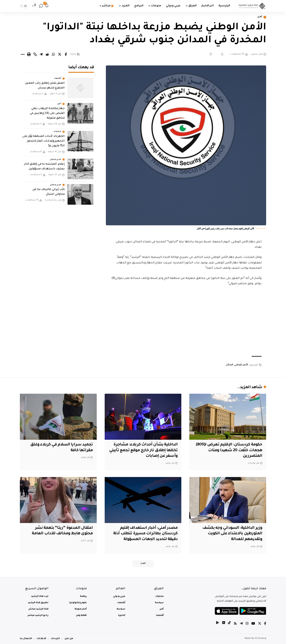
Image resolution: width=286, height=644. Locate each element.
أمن (260, 17)
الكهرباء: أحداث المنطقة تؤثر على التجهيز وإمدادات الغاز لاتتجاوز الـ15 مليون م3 (43, 141)
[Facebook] (265, 624)
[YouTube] (253, 624)
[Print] (29, 54)
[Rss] (235, 624)
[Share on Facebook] (66, 54)
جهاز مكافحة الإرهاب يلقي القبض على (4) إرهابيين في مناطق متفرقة (47, 113)
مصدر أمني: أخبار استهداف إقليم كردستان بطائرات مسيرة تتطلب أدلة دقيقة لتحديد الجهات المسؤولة (145, 534)
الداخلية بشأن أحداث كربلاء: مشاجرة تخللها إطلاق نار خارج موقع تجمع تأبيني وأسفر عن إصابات (143, 451)
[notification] (47, 6)
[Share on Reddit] (47, 54)
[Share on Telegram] (41, 54)
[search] (41, 6)
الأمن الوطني (241, 365)
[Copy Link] (35, 54)
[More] (23, 54)
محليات (57, 132)
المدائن (229, 365)
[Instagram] (247, 624)
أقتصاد (58, 79)
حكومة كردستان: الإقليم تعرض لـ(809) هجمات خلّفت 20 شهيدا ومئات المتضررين (229, 451)
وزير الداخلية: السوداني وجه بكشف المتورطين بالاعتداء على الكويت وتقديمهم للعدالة (232, 534)
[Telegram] (241, 624)
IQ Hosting (260, 639)
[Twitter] (260, 624)
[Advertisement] (186, 321)
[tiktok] (229, 624)
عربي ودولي (56, 159)
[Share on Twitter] (60, 54)
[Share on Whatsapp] (53, 54)
